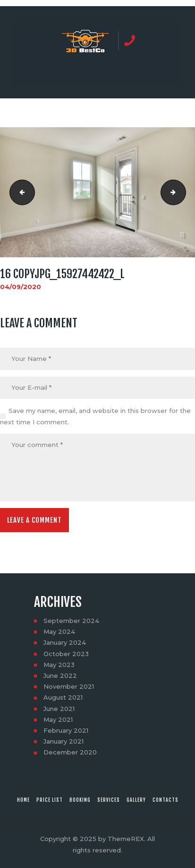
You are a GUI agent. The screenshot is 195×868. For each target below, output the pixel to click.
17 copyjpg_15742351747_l (183, 193)
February (66, 730)
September (71, 621)
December (70, 752)
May (59, 631)
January (65, 642)
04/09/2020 (21, 287)
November (69, 686)
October (66, 654)
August (63, 697)
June (60, 675)
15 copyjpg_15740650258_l (19, 193)
